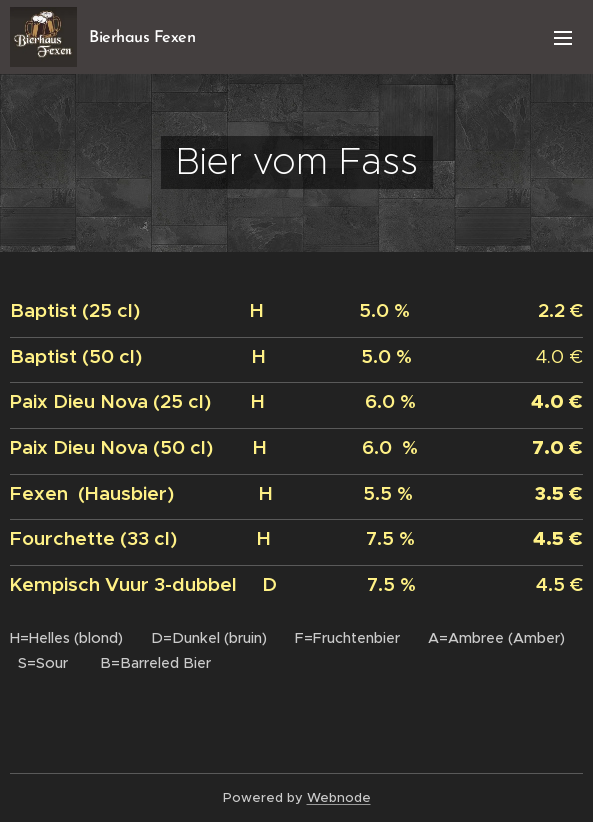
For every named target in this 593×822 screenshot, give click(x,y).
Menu (563, 38)
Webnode (339, 797)
